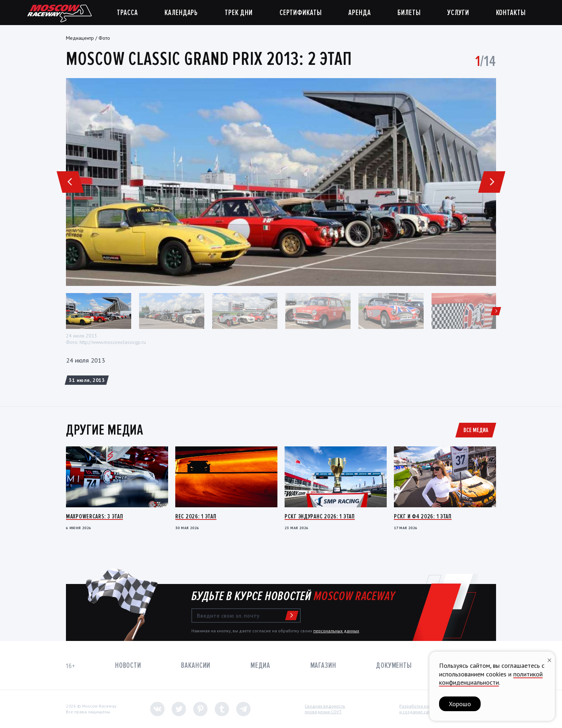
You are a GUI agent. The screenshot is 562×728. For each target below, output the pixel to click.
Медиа (260, 665)
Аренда (359, 13)
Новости (128, 665)
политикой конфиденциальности (491, 678)
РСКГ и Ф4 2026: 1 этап (423, 516)
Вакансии (196, 665)
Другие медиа (105, 430)
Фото (104, 38)
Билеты (409, 13)
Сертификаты (301, 13)
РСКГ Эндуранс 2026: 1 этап (320, 516)
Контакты (511, 13)
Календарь (181, 13)
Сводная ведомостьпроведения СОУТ (325, 709)
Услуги (458, 13)
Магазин (323, 665)
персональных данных (336, 631)
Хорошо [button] (460, 704)
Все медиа (476, 430)
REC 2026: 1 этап (196, 516)
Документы (394, 665)
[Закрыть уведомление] (549, 659)
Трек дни (239, 13)
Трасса (127, 13)
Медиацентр (80, 38)
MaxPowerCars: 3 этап (94, 516)
